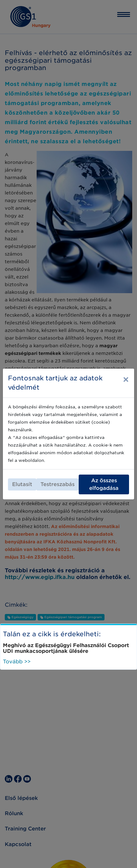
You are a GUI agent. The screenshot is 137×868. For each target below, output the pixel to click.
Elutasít (22, 484)
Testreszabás (58, 484)
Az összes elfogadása (104, 484)
